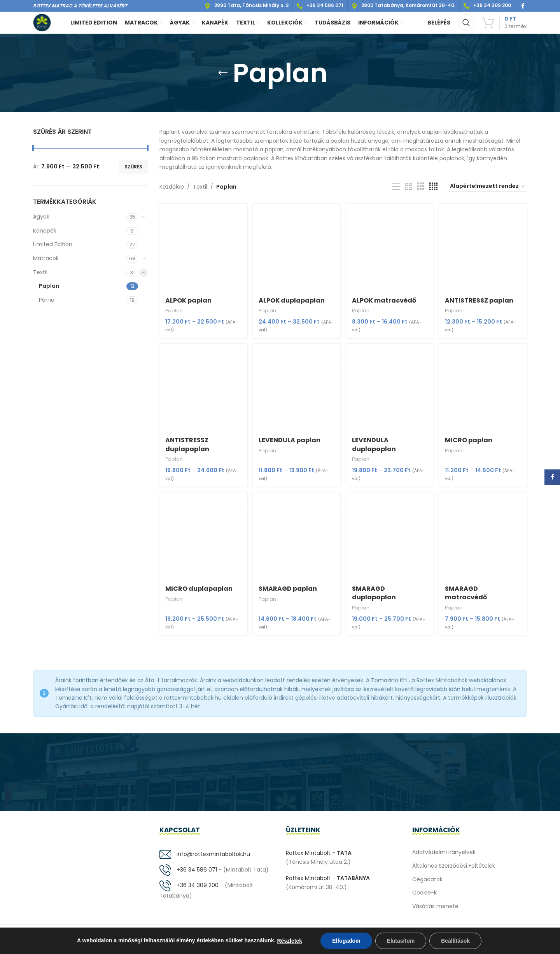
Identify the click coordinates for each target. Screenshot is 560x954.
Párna (47, 305)
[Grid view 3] (421, 192)
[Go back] (223, 79)
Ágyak (41, 222)
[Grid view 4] (433, 192)
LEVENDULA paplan (290, 444)
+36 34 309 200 (189, 890)
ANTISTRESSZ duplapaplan (187, 449)
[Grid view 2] (409, 192)
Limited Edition (53, 250)
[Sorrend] (488, 192)
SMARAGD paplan (288, 594)
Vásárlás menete (435, 911)
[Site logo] (45, 25)
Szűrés (133, 172)
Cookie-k (424, 898)
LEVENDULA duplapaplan (375, 449)
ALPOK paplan (188, 304)
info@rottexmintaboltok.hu (205, 859)
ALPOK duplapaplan (292, 304)
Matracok (46, 264)
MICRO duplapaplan (199, 594)
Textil (40, 278)
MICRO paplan (471, 444)
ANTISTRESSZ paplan (481, 304)
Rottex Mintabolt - (319, 858)
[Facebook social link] (523, 6)
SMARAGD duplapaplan (375, 598)
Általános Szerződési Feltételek (454, 871)
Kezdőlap (172, 192)
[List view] (396, 192)
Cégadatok (427, 884)
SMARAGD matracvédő (468, 598)
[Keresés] (466, 25)
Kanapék (45, 236)
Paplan (49, 291)
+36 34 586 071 (188, 875)
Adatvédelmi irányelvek (444, 857)
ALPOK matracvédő (385, 304)
